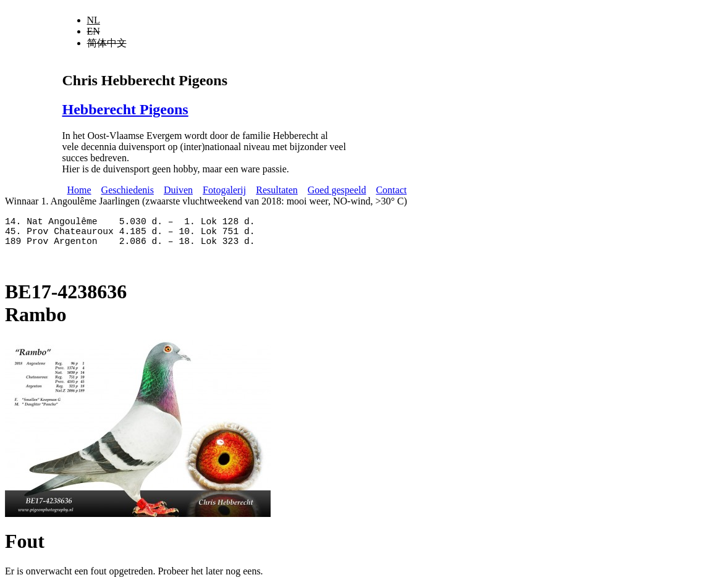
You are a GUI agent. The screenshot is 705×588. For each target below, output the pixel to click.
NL (94, 20)
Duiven (178, 190)
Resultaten (277, 190)
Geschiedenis (128, 190)
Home (79, 190)
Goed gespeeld (337, 190)
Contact (391, 190)
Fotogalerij (224, 190)
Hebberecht (125, 109)
